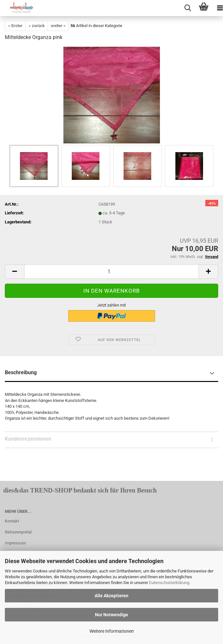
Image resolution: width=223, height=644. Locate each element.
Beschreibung (21, 372)
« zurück (37, 26)
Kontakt (12, 521)
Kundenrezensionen (28, 439)
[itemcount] (111, 272)
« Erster (15, 26)
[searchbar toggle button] (188, 8)
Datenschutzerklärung (169, 583)
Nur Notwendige (111, 615)
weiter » (58, 26)
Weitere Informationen (112, 631)
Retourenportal (18, 532)
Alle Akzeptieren (111, 596)
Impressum (15, 543)
